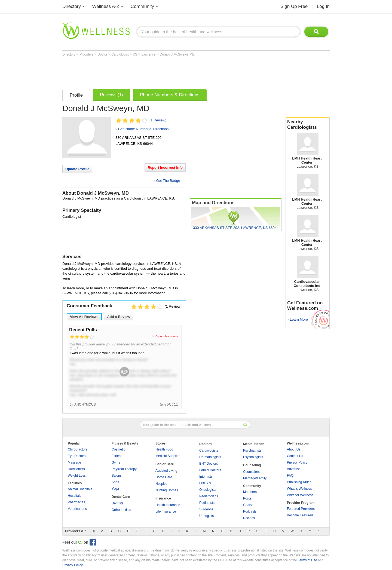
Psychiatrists (252, 451)
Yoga (115, 489)
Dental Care (121, 497)
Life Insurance (166, 511)
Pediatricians (209, 496)
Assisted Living (166, 471)
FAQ (290, 476)
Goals (247, 505)
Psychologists (253, 457)
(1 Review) (158, 120)
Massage (74, 462)
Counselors (251, 472)
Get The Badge (168, 181)
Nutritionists (76, 469)
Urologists (206, 516)
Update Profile (77, 169)
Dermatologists (210, 457)
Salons (117, 476)
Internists (206, 477)
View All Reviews (84, 317)
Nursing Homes (167, 490)
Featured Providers (301, 509)
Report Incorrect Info (165, 168)
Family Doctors (210, 470)
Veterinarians (77, 509)
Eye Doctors (77, 456)
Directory (72, 6)
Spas (115, 482)
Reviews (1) (111, 95)
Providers (87, 54)
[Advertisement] (161, 71)
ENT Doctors (209, 464)
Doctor (103, 54)
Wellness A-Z (106, 6)
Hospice (161, 484)
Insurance (163, 498)
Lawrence (149, 54)
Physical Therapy (124, 469)
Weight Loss (77, 476)
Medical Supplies (168, 456)
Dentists (117, 503)
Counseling (252, 465)
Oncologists (208, 490)
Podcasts (250, 511)
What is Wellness (299, 489)
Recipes (249, 518)
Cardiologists (209, 451)
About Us (294, 449)
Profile (76, 95)
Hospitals (74, 496)
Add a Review (119, 317)
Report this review (167, 336)
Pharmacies (76, 502)
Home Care (164, 477)
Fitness (117, 456)
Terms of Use (307, 560)
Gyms (116, 462)
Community (142, 6)
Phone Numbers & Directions (170, 95)
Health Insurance (168, 505)
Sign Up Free (294, 6)
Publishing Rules (299, 482)
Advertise (294, 469)
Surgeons (206, 509)
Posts (247, 498)
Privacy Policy (297, 462)
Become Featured (300, 515)
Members (250, 492)
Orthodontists (121, 510)
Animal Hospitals (80, 489)
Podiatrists (207, 503)
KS (135, 54)
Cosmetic (118, 449)
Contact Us (295, 456)
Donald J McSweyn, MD (177, 54)
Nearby (308, 125)
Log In (323, 6)
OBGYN (205, 483)
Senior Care (165, 464)
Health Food (164, 449)
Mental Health (254, 444)
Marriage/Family (255, 478)
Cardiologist (120, 54)
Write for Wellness (300, 495)
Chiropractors (78, 449)
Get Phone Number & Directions (143, 129)
